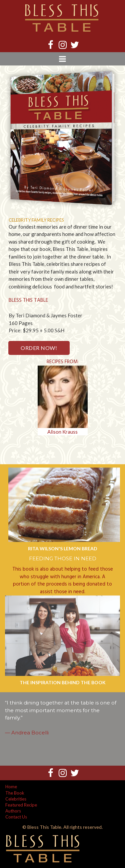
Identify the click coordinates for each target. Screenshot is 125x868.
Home (11, 787)
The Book (15, 793)
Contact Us (16, 817)
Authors (13, 811)
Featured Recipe (21, 805)
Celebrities (16, 799)
